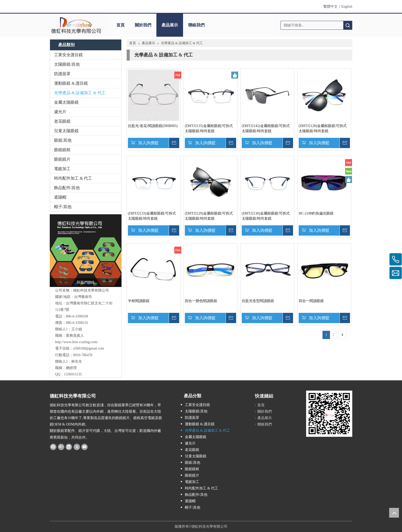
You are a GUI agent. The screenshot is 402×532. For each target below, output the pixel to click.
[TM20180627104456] (86, 251)
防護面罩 (62, 74)
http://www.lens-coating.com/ (76, 342)
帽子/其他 (63, 207)
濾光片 (60, 112)
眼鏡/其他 (63, 140)
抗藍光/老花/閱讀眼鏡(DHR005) (153, 126)
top (394, 513)
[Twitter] (77, 447)
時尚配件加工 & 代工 (73, 178)
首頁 (120, 25)
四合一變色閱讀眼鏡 (201, 301)
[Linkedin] (69, 447)
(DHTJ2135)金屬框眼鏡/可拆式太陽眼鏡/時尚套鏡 (209, 128)
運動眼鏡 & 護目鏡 (71, 83)
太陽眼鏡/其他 (67, 64)
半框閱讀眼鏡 (139, 301)
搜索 (348, 25)
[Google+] (61, 447)
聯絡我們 (196, 25)
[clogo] (76, 25)
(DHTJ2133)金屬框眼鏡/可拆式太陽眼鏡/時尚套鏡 (152, 216)
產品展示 (170, 25)
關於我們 (143, 25)
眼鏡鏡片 (62, 159)
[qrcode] (329, 414)
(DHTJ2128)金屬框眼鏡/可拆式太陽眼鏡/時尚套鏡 (323, 128)
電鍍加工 (62, 169)
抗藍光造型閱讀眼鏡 (258, 301)
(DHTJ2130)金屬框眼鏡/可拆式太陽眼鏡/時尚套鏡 (266, 216)
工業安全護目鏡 (68, 55)
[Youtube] (84, 447)
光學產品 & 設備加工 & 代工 (80, 93)
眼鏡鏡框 (62, 150)
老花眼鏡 (62, 121)
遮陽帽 (60, 197)
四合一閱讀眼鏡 (311, 301)
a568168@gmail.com (89, 348)
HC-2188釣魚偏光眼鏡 (316, 213)
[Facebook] (53, 447)
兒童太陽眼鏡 (66, 131)
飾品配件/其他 (67, 188)
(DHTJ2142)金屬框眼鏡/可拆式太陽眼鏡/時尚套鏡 (266, 128)
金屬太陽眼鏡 (66, 102)
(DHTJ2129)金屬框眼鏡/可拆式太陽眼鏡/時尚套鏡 (209, 216)
